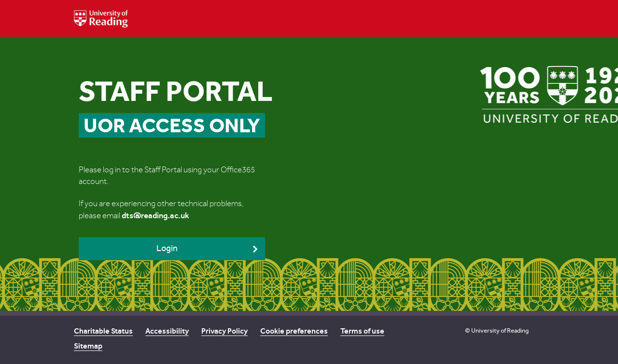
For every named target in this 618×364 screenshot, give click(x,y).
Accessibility (167, 331)
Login (167, 248)
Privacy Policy (225, 331)
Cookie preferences (294, 331)
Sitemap (88, 346)
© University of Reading (497, 330)
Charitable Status (103, 331)
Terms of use (362, 331)
